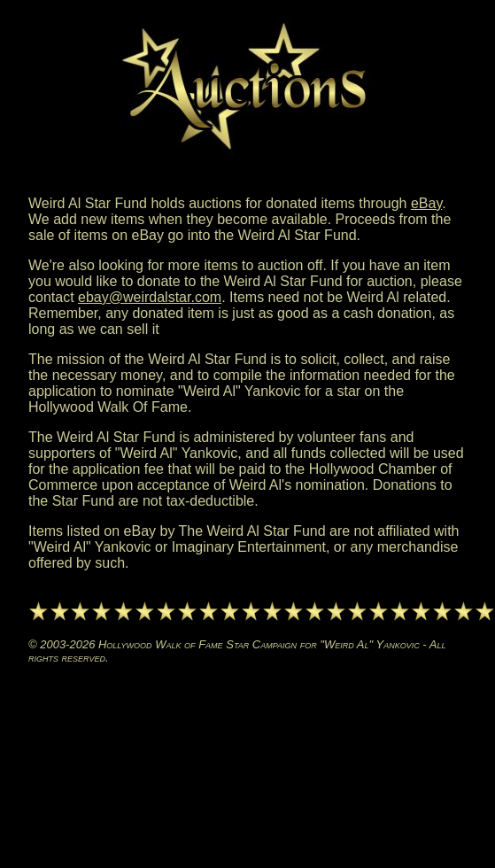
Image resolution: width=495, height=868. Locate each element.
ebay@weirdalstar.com (150, 297)
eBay (426, 203)
